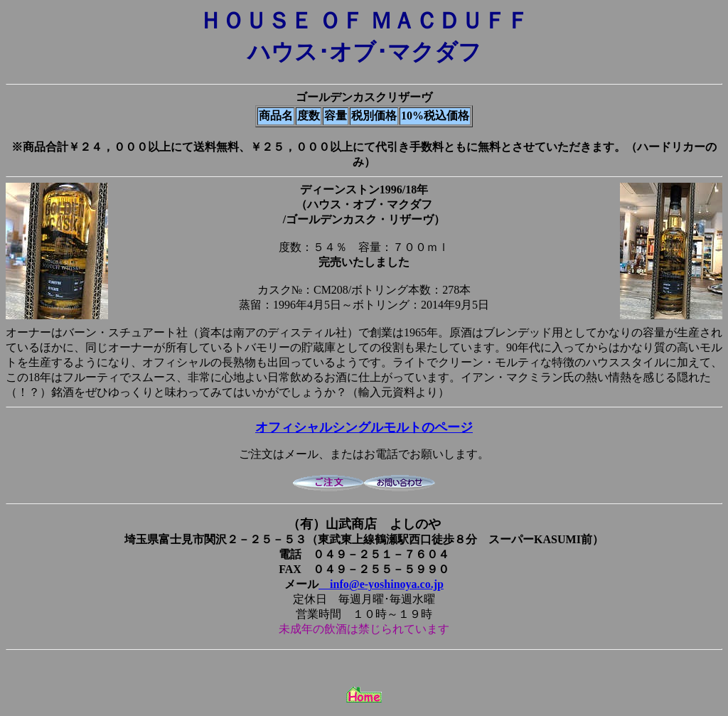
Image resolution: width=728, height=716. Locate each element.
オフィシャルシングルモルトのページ (364, 427)
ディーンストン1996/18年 (364, 189)
